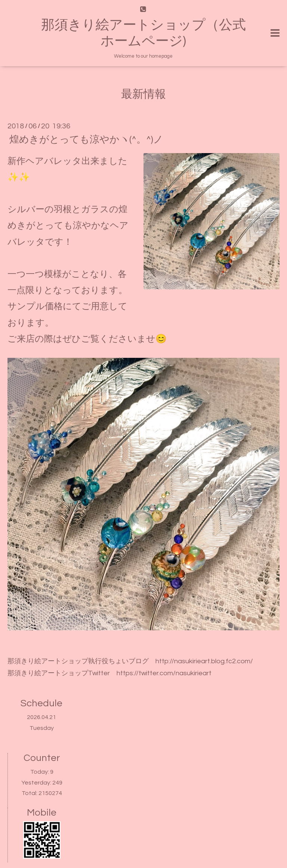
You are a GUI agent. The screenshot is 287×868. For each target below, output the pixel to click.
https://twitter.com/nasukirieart (164, 673)
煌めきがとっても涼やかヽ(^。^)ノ (86, 139)
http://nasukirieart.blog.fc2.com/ (204, 661)
